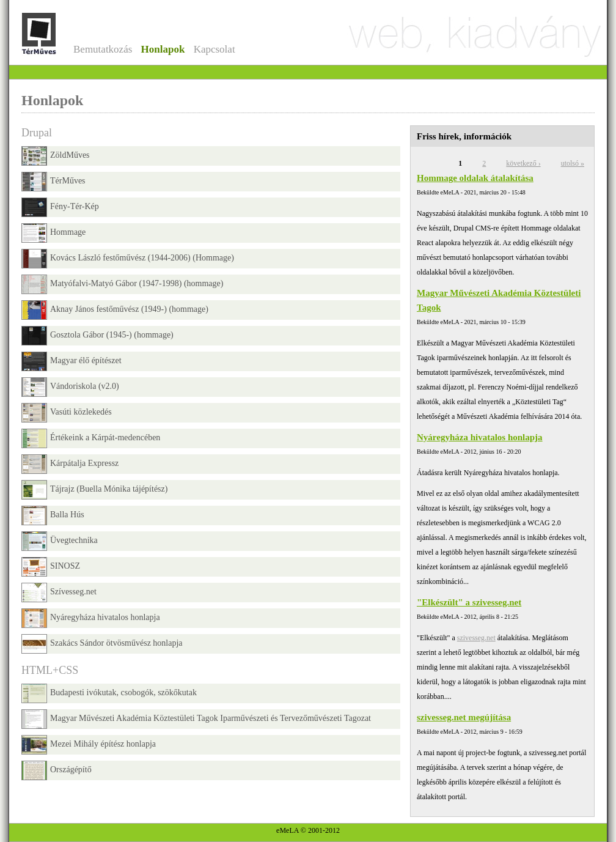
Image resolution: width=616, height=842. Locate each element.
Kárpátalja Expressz (70, 464)
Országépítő (57, 770)
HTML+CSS (50, 670)
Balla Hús (53, 515)
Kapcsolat (215, 49)
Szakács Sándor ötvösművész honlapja (102, 644)
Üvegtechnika (60, 541)
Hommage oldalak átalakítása (475, 178)
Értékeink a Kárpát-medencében (91, 438)
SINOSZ (51, 567)
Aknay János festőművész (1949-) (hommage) (115, 310)
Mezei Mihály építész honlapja (89, 745)
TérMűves (53, 182)
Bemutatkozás (103, 49)
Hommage (53, 233)
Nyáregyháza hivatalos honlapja (480, 437)
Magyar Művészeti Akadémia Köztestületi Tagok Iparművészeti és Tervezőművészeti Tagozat (196, 719)
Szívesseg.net (59, 593)
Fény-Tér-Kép (60, 207)
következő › (523, 163)
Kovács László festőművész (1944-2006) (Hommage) (128, 259)
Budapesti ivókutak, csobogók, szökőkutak (109, 693)
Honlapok (163, 49)
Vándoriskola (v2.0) (70, 387)
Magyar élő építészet (71, 361)
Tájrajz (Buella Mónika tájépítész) (94, 490)
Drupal (37, 133)
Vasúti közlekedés (67, 413)
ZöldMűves (56, 156)
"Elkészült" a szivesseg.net (469, 602)
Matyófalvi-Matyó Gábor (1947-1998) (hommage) (122, 284)
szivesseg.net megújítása (464, 717)
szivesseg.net (476, 638)
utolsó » (573, 163)
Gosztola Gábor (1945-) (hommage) (97, 336)
